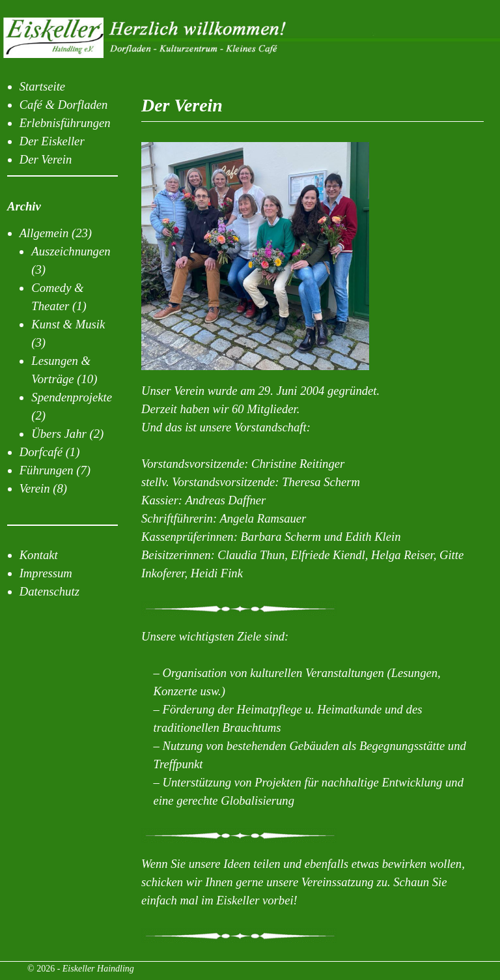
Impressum (46, 573)
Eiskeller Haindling (98, 969)
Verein (35, 488)
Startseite (42, 86)
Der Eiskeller (52, 141)
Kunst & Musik (68, 324)
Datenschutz (49, 591)
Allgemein (44, 233)
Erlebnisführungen (65, 123)
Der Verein (46, 159)
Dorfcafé (41, 452)
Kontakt (39, 555)
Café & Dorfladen (64, 105)
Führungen (47, 470)
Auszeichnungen (71, 251)
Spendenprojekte (72, 397)
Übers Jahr (59, 434)
